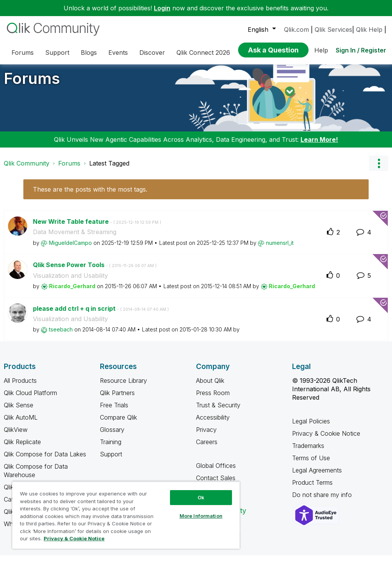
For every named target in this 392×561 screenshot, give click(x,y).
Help (321, 50)
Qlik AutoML (21, 423)
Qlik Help (369, 30)
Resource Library (123, 386)
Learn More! (319, 145)
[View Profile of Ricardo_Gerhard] (72, 292)
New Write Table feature (97, 227)
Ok (201, 497)
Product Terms (312, 488)
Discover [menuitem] (152, 52)
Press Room (213, 399)
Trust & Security (218, 411)
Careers (207, 448)
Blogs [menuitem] (89, 52)
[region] (126, 515)
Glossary (112, 435)
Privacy (206, 435)
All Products (20, 386)
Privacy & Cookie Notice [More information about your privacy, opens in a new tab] (74, 538)
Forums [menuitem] (23, 52)
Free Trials (114, 411)
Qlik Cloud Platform (30, 399)
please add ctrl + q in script (101, 314)
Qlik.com (296, 30)
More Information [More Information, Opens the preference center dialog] (201, 516)
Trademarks (308, 451)
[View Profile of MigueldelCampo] (70, 249)
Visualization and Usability (70, 281)
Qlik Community (27, 169)
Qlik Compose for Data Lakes (45, 460)
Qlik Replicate (22, 448)
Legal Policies (311, 427)
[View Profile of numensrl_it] (280, 249)
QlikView (16, 435)
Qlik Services (333, 30)
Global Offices (216, 471)
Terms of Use (311, 464)
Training (111, 448)
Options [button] (379, 169)
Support (111, 460)
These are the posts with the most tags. (90, 195)
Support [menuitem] (57, 52)
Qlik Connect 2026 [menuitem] (203, 52)
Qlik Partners (117, 399)
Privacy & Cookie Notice (326, 439)
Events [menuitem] (118, 52)
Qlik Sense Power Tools (95, 271)
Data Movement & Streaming (75, 238)
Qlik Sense (19, 411)
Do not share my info (323, 500)
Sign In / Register (361, 50)
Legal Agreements (317, 476)
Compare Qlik (118, 423)
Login (162, 8)
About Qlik (210, 386)
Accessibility (213, 423)
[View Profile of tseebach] (61, 335)
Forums (32, 84)
